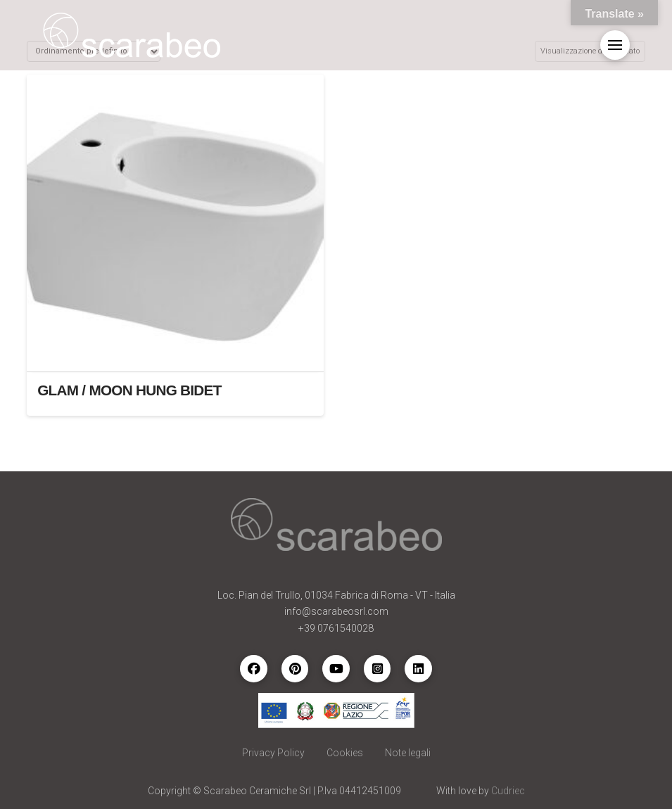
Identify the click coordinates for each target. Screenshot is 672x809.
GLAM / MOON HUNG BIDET (129, 390)
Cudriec (508, 791)
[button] (615, 45)
